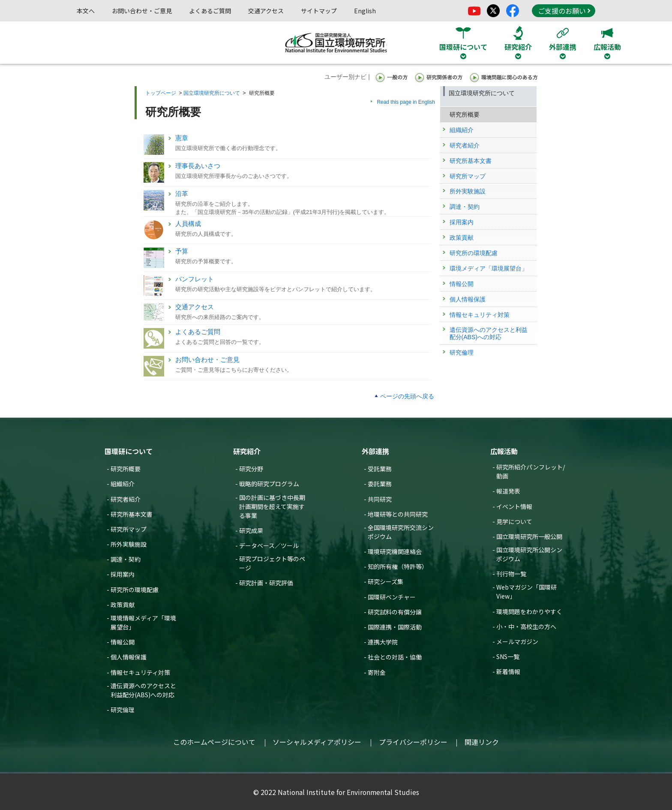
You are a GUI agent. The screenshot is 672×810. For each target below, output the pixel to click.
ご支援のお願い (564, 11)
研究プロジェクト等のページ (272, 563)
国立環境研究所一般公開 (529, 536)
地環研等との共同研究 (398, 514)
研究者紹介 (126, 499)
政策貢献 (123, 605)
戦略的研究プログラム (269, 484)
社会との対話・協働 (395, 657)
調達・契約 (126, 559)
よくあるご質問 (210, 11)
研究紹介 (247, 451)
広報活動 (504, 451)
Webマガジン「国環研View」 (526, 592)
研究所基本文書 (132, 514)
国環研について (129, 451)
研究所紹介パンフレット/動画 (531, 471)
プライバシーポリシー (413, 742)
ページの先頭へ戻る (407, 396)
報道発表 (508, 491)
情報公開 (123, 642)
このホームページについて (214, 742)
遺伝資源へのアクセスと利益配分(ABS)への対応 (143, 690)
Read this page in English (406, 102)
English (365, 11)
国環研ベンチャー (392, 597)
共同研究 (380, 499)
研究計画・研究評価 (266, 583)
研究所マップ (129, 529)
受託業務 (380, 469)
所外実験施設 (129, 544)
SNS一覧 (508, 656)
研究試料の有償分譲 (395, 612)
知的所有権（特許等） (398, 566)
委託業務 (380, 484)
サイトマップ (319, 11)
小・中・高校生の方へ (526, 626)
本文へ (86, 11)
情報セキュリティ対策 (140, 672)
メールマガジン (517, 641)
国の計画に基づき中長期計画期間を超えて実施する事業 (272, 506)
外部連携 (375, 451)
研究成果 (251, 530)
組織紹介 (123, 484)
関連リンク (482, 742)
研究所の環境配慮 (135, 590)
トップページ (161, 93)
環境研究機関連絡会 (395, 551)
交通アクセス (266, 11)
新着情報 (508, 671)
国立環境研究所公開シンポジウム (529, 554)
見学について (514, 521)
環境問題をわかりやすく (529, 611)
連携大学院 (383, 642)
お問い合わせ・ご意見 (142, 11)
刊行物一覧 (511, 574)
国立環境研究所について (212, 93)
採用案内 (123, 574)
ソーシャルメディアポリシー (317, 742)
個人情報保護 (129, 657)
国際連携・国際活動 (395, 627)
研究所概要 (126, 469)
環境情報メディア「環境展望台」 (143, 622)
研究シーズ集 (385, 581)
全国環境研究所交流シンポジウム (401, 532)
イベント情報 (514, 506)
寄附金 (377, 672)
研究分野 (251, 469)
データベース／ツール (269, 545)
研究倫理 (123, 710)
